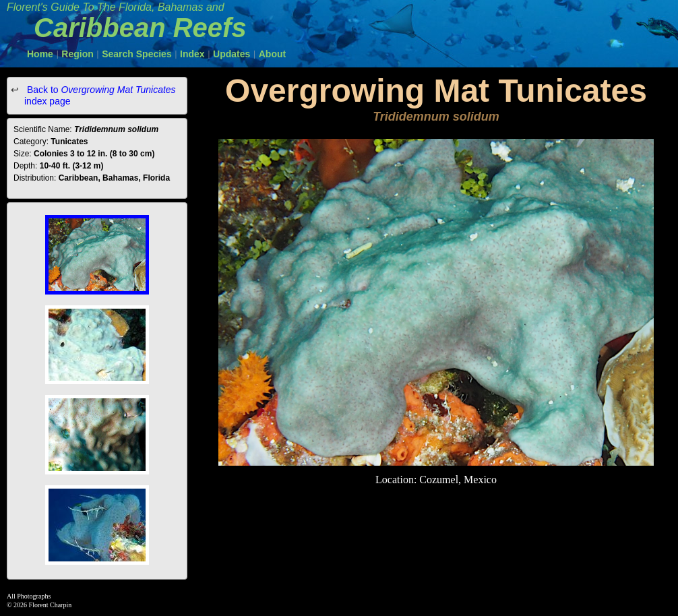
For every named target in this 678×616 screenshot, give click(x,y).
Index (192, 54)
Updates (232, 54)
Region (77, 54)
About (272, 54)
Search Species (137, 54)
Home (40, 54)
